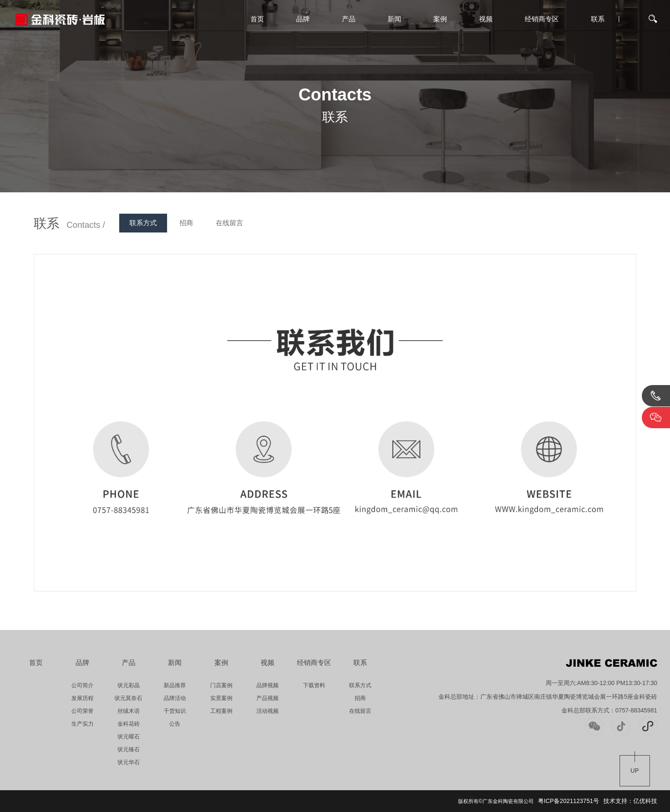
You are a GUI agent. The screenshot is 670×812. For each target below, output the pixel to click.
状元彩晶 (129, 685)
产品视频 (267, 698)
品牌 (303, 19)
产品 (349, 19)
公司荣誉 (82, 711)
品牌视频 (267, 685)
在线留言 (229, 223)
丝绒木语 (129, 711)
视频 (486, 19)
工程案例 (221, 711)
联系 (598, 19)
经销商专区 (542, 19)
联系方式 (143, 223)
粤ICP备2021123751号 (569, 801)
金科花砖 (129, 724)
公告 (175, 724)
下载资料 (314, 685)
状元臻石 (129, 749)
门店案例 (221, 685)
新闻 (394, 19)
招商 (186, 223)
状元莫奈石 (128, 698)
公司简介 (82, 685)
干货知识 (175, 711)
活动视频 (267, 711)
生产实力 (82, 724)
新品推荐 (175, 685)
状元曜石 (129, 737)
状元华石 (129, 762)
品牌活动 (175, 698)
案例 (440, 19)
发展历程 (82, 698)
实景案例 (221, 698)
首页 (257, 19)
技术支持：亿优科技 (630, 801)
